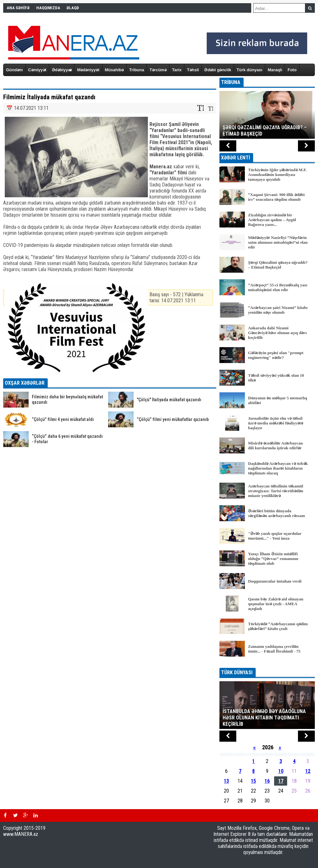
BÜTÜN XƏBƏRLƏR (267, 664)
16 (267, 781)
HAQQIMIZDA (48, 8)
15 (253, 781)
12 (308, 771)
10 (281, 771)
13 (226, 781)
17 (281, 781)
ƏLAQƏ (73, 8)
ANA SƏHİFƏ (18, 8)
